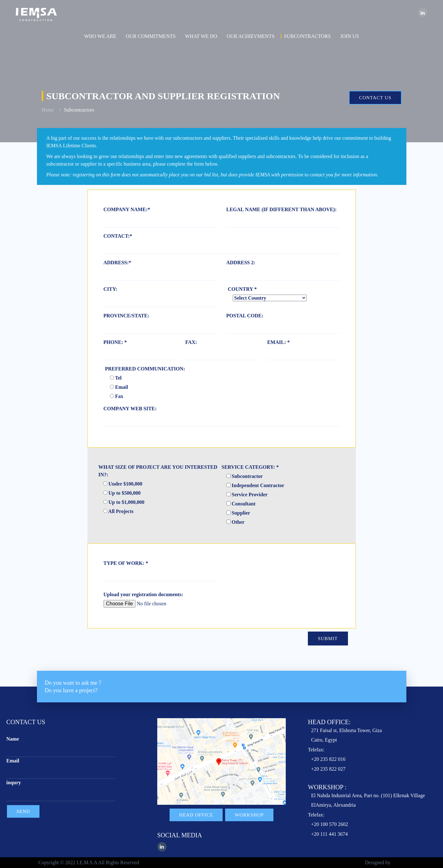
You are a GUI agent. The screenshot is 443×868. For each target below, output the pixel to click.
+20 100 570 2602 (329, 824)
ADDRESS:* (117, 263)
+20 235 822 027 (328, 769)
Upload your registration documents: (143, 594)
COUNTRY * (242, 289)
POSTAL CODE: (245, 316)
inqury (14, 782)
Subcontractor (245, 476)
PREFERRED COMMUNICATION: (145, 369)
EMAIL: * (278, 342)
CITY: (111, 289)
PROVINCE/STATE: (126, 316)
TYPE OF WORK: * (126, 563)
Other (236, 522)
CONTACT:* (118, 236)
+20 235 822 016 (328, 759)
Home (48, 110)
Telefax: (316, 750)
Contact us (375, 98)
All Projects (118, 511)
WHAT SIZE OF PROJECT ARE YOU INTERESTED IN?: (158, 471)
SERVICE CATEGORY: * (250, 467)
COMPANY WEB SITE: (130, 409)
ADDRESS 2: (241, 263)
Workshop (249, 815)
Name (13, 739)
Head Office (196, 815)
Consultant (241, 504)
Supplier (238, 513)
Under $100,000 (123, 484)
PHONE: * (115, 342)
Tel (116, 378)
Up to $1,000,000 (124, 502)
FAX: (191, 342)
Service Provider (247, 495)
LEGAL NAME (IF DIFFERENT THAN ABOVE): (282, 209)
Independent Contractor (255, 485)
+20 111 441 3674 (329, 834)
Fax (117, 396)
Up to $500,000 (122, 493)
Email (119, 387)
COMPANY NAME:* (127, 209)
